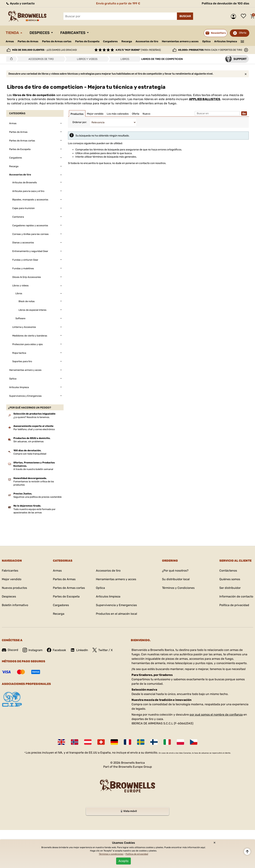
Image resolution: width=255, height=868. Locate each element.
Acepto (123, 861)
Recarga (127, 41)
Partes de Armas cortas (57, 41)
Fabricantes (73, 33)
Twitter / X (103, 650)
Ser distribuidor (230, 588)
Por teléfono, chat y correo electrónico (34, 429)
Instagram (33, 650)
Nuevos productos (14, 588)
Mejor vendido (12, 579)
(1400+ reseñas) (138, 50)
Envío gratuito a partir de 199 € (118, 3)
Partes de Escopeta (87, 41)
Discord (10, 650)
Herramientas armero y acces (180, 41)
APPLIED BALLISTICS (205, 99)
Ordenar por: (80, 122)
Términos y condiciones (111, 854)
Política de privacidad (234, 605)
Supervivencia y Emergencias (116, 605)
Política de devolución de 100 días (226, 3)
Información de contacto (236, 596)
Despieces (40, 33)
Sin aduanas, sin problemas (29, 441)
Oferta (243, 33)
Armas (10, 41)
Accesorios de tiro (147, 41)
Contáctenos (228, 571)
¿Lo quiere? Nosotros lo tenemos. (32, 417)
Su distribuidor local (176, 579)
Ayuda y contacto (20, 3)
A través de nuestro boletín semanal (33, 469)
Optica (206, 41)
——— (242, 41)
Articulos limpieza (226, 41)
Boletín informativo (15, 605)
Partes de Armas (28, 41)
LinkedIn (79, 650)
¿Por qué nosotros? (175, 571)
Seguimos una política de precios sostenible (37, 497)
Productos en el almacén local (116, 614)
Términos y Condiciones (178, 588)
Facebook (56, 650)
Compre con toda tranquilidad (30, 454)
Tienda (12, 33)
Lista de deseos (244, 16)
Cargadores (110, 41)
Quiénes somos (230, 579)
